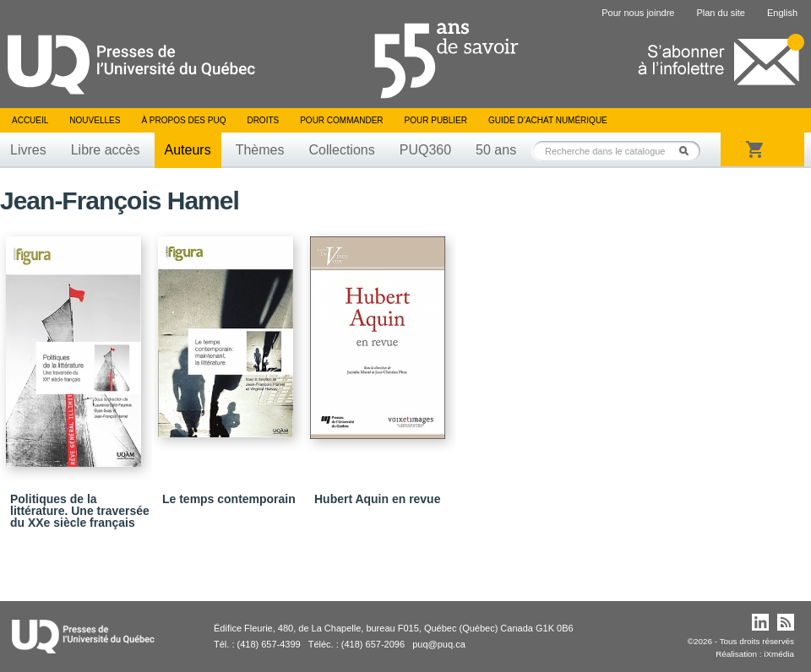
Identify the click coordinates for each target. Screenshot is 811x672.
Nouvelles (95, 120)
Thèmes (260, 150)
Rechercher (689, 151)
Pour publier (436, 120)
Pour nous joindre (638, 13)
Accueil (30, 120)
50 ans (496, 150)
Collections (341, 150)
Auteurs (188, 150)
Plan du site (720, 13)
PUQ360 (425, 150)
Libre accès (106, 150)
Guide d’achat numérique (548, 120)
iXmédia (779, 654)
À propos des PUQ (183, 120)
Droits (263, 120)
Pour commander (341, 120)
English (782, 13)
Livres (28, 150)
